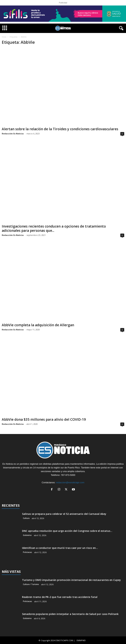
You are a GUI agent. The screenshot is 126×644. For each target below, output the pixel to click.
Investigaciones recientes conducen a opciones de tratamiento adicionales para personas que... (54, 228)
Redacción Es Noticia (13, 133)
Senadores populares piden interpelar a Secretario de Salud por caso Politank (70, 614)
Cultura (26, 518)
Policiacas (27, 552)
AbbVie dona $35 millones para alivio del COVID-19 (44, 419)
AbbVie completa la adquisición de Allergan (38, 325)
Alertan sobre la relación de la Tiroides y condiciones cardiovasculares (60, 129)
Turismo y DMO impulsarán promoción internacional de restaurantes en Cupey (71, 580)
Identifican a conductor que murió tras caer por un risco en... (60, 548)
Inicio (4, 37)
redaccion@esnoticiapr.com (70, 482)
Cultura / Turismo (31, 584)
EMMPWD (81, 640)
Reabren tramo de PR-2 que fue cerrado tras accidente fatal (60, 597)
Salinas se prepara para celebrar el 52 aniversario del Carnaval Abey (64, 513)
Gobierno (27, 535)
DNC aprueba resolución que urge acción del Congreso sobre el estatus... (67, 530)
